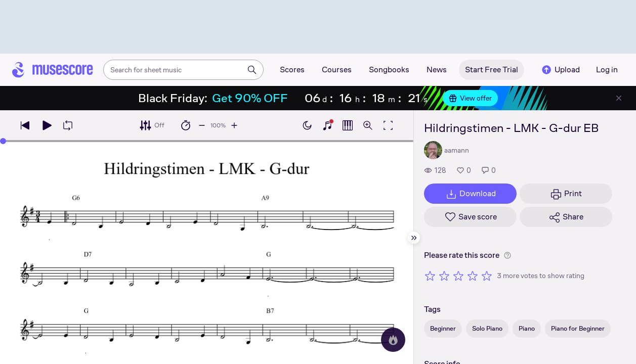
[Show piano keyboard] (327, 125)
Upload (560, 70)
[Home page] (53, 70)
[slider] (3, 141)
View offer (470, 98)
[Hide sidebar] (414, 238)
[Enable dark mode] (307, 125)
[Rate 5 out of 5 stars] (487, 276)
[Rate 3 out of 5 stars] (458, 276)
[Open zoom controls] (368, 125)
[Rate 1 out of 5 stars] (430, 276)
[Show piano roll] (348, 125)
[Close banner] (619, 98)
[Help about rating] (507, 255)
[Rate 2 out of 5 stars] (444, 276)
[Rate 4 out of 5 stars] (473, 276)
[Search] (252, 70)
